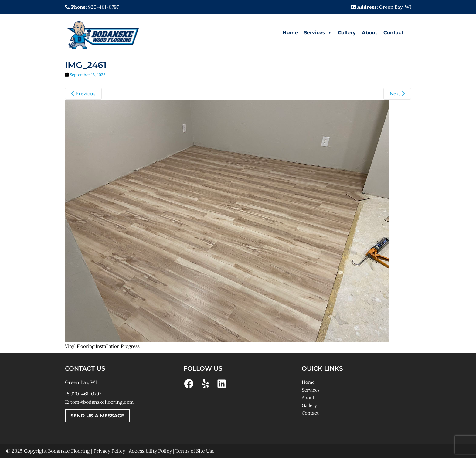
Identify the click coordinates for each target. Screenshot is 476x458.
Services (318, 33)
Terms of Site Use (195, 451)
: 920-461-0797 (92, 7)
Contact (393, 33)
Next (397, 93)
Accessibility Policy (150, 451)
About (370, 33)
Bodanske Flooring (69, 451)
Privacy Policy (109, 451)
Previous (83, 93)
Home (290, 33)
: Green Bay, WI (381, 7)
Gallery (347, 33)
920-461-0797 (86, 394)
